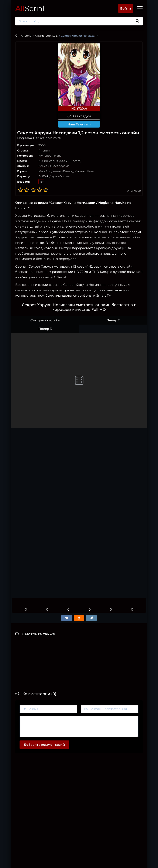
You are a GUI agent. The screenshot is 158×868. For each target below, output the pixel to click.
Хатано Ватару (63, 171)
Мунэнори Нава (50, 156)
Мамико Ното (84, 171)
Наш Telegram (79, 124)
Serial (30, 8)
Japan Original (60, 176)
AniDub (44, 176)
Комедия (45, 166)
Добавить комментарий (44, 745)
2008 (42, 145)
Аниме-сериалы (47, 36)
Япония (44, 150)
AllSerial (27, 36)
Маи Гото (45, 171)
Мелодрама (61, 166)
